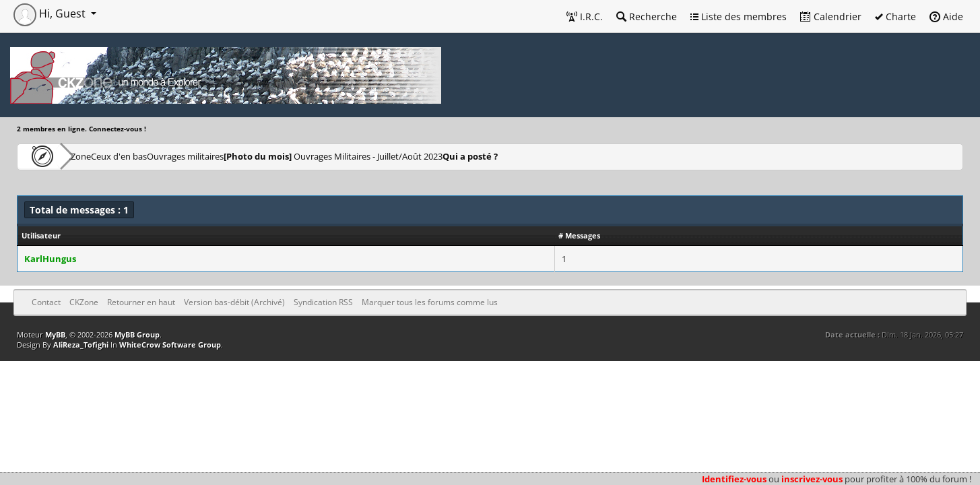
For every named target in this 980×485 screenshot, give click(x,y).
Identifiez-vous (734, 479)
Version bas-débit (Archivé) (234, 302)
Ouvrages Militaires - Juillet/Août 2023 (419, 156)
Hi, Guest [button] (51, 13)
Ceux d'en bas (162, 156)
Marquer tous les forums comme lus (430, 302)
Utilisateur (41, 235)
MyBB (55, 334)
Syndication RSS (323, 302)
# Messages (579, 235)
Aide (946, 17)
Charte (895, 17)
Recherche (647, 17)
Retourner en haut (141, 302)
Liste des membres (739, 17)
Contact (46, 302)
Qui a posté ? (574, 156)
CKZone (95, 156)
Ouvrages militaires (252, 156)
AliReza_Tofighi (81, 345)
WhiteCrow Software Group (170, 345)
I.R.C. (585, 17)
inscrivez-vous (812, 479)
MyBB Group (137, 334)
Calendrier (831, 17)
